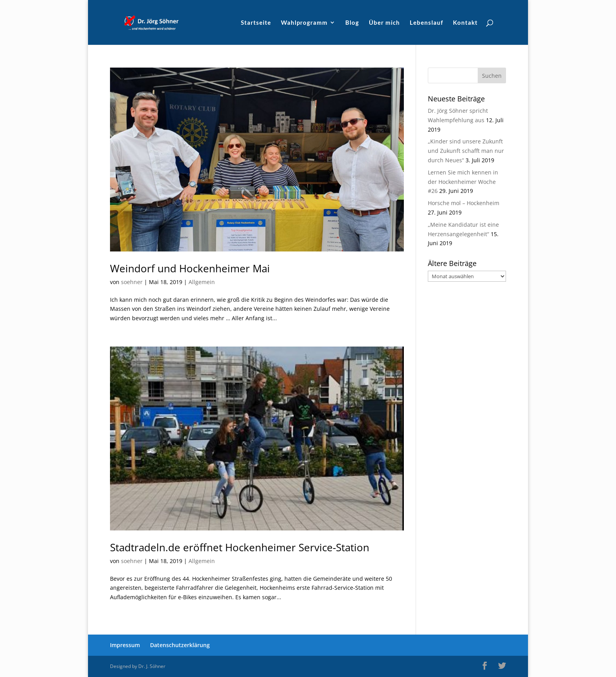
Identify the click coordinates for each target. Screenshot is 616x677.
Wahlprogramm (304, 23)
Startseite (256, 23)
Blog (352, 23)
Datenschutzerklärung (180, 645)
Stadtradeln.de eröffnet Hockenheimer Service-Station (240, 547)
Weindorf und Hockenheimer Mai (190, 268)
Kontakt (465, 23)
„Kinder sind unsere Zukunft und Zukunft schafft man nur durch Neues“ (466, 151)
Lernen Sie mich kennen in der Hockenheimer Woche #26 (463, 182)
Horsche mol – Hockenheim (464, 203)
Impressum (125, 645)
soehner (132, 282)
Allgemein (202, 282)
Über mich (384, 23)
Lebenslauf (426, 23)
